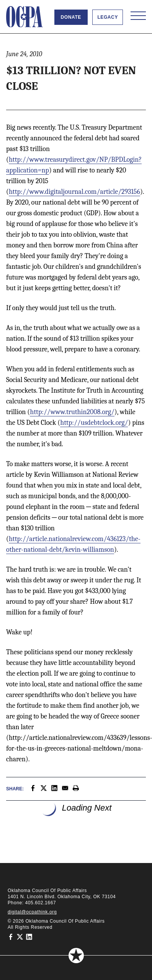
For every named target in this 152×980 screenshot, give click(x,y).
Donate (71, 17)
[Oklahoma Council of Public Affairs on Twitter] (20, 936)
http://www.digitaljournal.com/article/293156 (74, 192)
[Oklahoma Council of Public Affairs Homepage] (25, 17)
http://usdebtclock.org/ (94, 423)
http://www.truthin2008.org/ (72, 412)
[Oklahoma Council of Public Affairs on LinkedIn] (29, 936)
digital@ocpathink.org (32, 912)
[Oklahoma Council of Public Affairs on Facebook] (11, 936)
